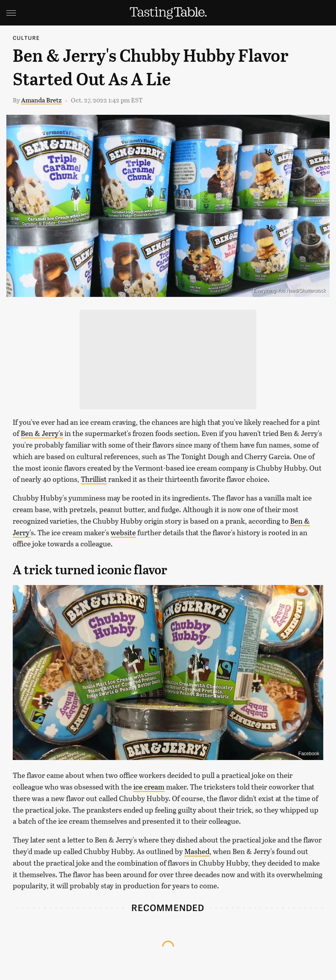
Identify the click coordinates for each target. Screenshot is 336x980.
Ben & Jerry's (42, 433)
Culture (26, 38)
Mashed (197, 851)
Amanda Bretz (41, 100)
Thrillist (94, 479)
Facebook (309, 754)
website (123, 532)
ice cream (149, 787)
